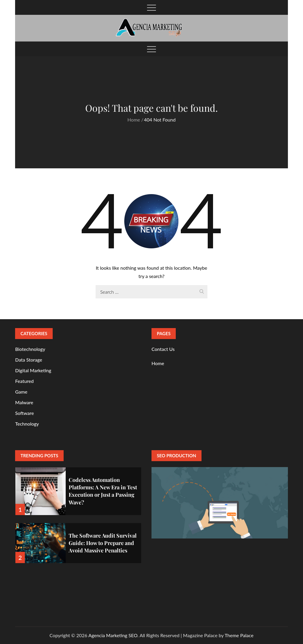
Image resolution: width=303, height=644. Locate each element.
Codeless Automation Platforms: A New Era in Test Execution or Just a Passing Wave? (103, 491)
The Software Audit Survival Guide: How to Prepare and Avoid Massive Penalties (103, 543)
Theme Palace (239, 635)
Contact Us (163, 349)
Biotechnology (30, 349)
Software (24, 413)
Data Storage (29, 360)
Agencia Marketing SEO (113, 635)
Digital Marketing (33, 370)
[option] (78, 488)
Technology (27, 424)
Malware (24, 402)
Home (158, 363)
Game (21, 392)
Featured (24, 381)
